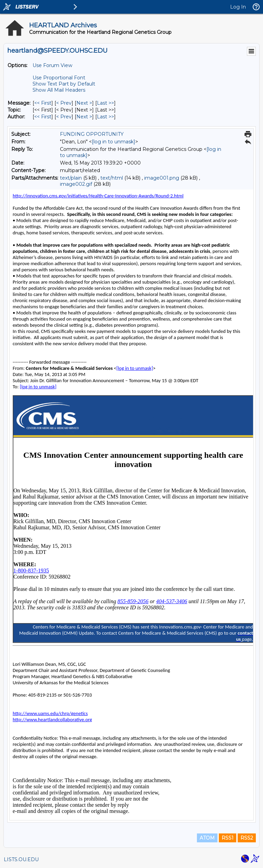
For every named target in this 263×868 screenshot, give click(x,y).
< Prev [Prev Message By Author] (64, 117)
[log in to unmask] (114, 142)
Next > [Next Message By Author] (84, 117)
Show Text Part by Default (64, 84)
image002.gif (76, 184)
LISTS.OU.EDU (21, 859)
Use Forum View (52, 65)
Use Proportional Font (59, 78)
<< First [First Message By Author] (43, 117)
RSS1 (228, 838)
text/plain (71, 178)
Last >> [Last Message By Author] (105, 117)
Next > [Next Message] (84, 103)
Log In (238, 7)
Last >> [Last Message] (105, 103)
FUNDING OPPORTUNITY (92, 134)
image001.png (162, 178)
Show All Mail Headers (59, 90)
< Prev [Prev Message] (64, 103)
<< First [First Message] (43, 103)
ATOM (207, 838)
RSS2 (247, 838)
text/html (112, 178)
